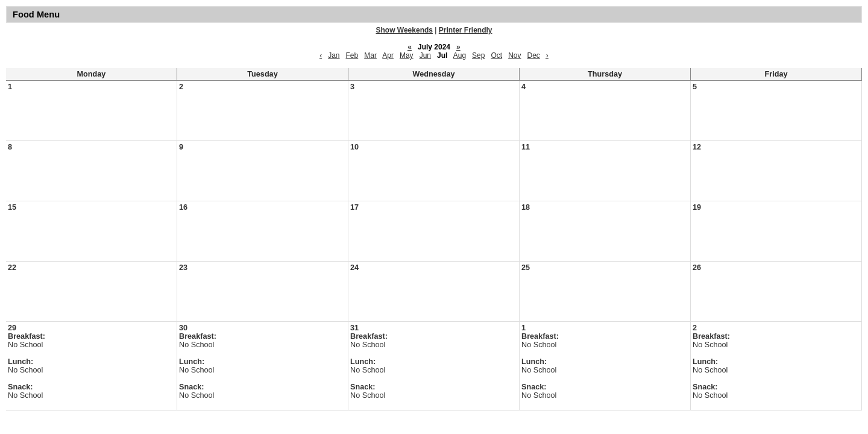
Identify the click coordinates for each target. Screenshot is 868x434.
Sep (478, 55)
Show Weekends (404, 30)
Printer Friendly (466, 30)
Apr (388, 55)
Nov (514, 55)
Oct (496, 55)
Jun (425, 55)
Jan (334, 55)
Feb (352, 55)
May (407, 55)
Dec (534, 55)
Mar (370, 55)
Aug (460, 55)
